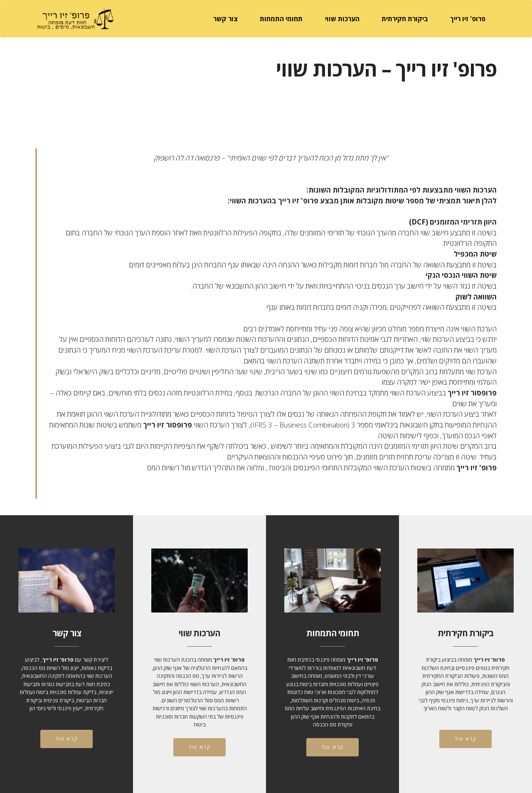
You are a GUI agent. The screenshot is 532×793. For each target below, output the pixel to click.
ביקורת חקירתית (405, 19)
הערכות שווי (342, 19)
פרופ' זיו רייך (468, 19)
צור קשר (225, 19)
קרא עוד (66, 739)
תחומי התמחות (281, 19)
